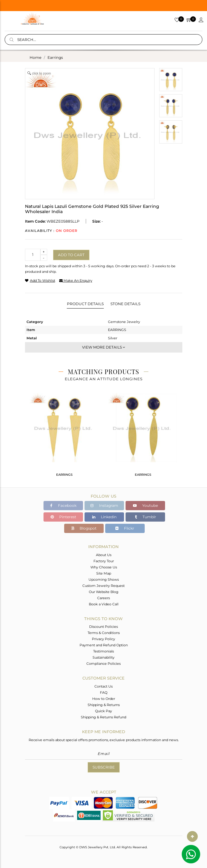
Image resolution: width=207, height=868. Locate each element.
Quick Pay (103, 711)
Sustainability (103, 657)
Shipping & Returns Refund (103, 717)
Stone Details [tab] (125, 304)
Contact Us (103, 686)
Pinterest (63, 517)
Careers (103, 598)
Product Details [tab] (85, 304)
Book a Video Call (104, 604)
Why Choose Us (104, 567)
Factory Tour (104, 561)
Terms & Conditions (104, 633)
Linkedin (104, 517)
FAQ (104, 692)
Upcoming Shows (104, 579)
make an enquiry (76, 281)
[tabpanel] (64, 437)
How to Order (104, 699)
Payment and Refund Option (104, 645)
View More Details (104, 347)
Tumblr (145, 517)
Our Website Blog (104, 592)
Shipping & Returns (104, 705)
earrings (55, 57)
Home (35, 57)
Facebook (63, 505)
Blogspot (84, 528)
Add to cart (71, 255)
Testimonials (103, 651)
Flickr (125, 528)
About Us (104, 555)
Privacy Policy (103, 639)
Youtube (145, 505)
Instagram (104, 505)
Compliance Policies (103, 664)
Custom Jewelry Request (103, 586)
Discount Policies (103, 627)
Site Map (104, 573)
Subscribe (104, 767)
